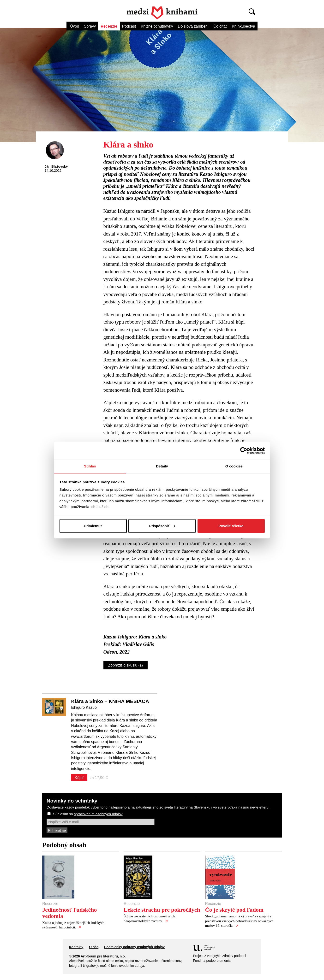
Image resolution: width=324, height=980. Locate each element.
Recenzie (109, 26)
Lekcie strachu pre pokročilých (162, 910)
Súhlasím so (88, 814)
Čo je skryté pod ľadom (234, 910)
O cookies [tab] (234, 466)
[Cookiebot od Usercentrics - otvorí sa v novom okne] (244, 451)
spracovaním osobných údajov (98, 814)
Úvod (75, 26)
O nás (94, 947)
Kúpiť (79, 778)
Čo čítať (220, 26)
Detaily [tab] (162, 466)
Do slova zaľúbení (193, 26)
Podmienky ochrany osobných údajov (134, 947)
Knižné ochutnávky (157, 26)
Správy (90, 26)
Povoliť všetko (231, 526)
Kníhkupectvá (243, 26)
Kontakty (76, 947)
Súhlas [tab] (90, 466)
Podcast (129, 26)
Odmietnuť (93, 526)
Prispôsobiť (162, 526)
